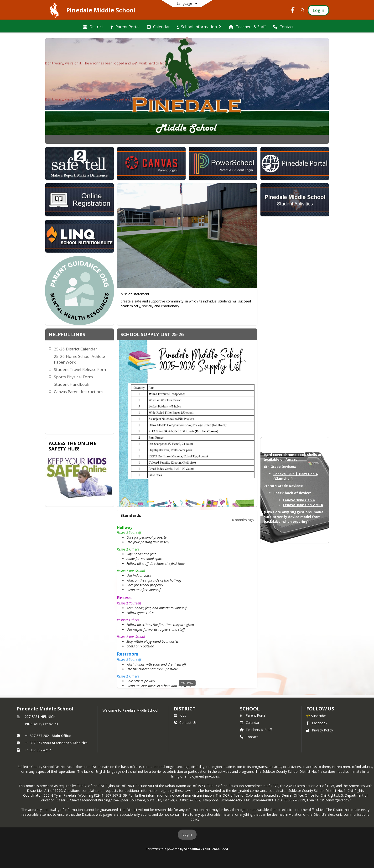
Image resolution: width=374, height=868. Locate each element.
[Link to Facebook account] (293, 11)
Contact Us (185, 722)
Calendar (250, 722)
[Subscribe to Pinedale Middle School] (316, 716)
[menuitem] (93, 26)
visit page (187, 683)
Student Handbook (72, 384)
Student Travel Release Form (81, 369)
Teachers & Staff (256, 730)
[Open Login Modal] (318, 10)
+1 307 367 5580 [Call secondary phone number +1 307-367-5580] (38, 743)
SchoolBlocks (194, 849)
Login (187, 834)
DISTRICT (185, 709)
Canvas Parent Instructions (79, 392)
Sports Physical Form (73, 377)
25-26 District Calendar (75, 349)
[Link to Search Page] (302, 10)
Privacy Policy (320, 730)
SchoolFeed (219, 849)
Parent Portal (253, 715)
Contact (249, 737)
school (250, 709)
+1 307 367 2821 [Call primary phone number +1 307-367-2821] (38, 736)
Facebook (317, 723)
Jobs (180, 715)
